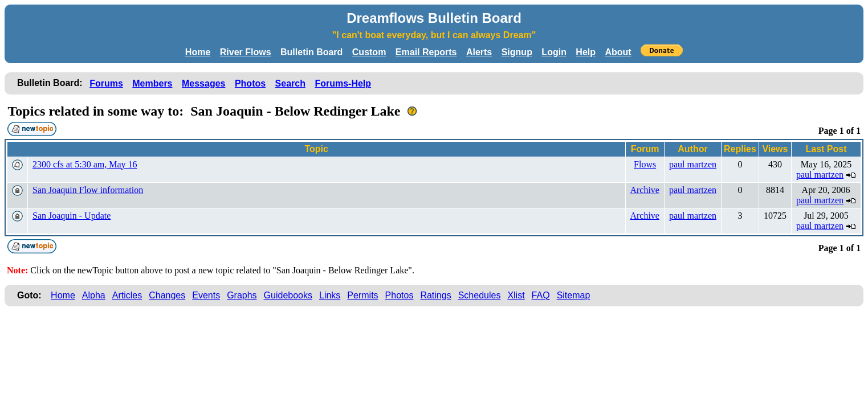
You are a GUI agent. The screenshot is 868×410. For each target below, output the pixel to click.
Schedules (480, 295)
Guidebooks (288, 295)
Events (206, 295)
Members (152, 83)
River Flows (246, 52)
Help (586, 52)
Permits (362, 295)
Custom (369, 52)
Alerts (479, 52)
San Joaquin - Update (72, 216)
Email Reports (426, 52)
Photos (250, 83)
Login (554, 52)
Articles (127, 295)
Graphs (242, 295)
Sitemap (574, 295)
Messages (204, 83)
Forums (106, 83)
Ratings (435, 295)
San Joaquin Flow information (88, 190)
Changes (167, 295)
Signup (517, 52)
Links (330, 295)
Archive (645, 190)
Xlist (516, 295)
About (618, 52)
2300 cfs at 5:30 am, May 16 (85, 164)
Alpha (94, 295)
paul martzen (693, 164)
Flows (645, 164)
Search (290, 83)
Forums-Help (343, 83)
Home (198, 52)
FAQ (541, 295)
